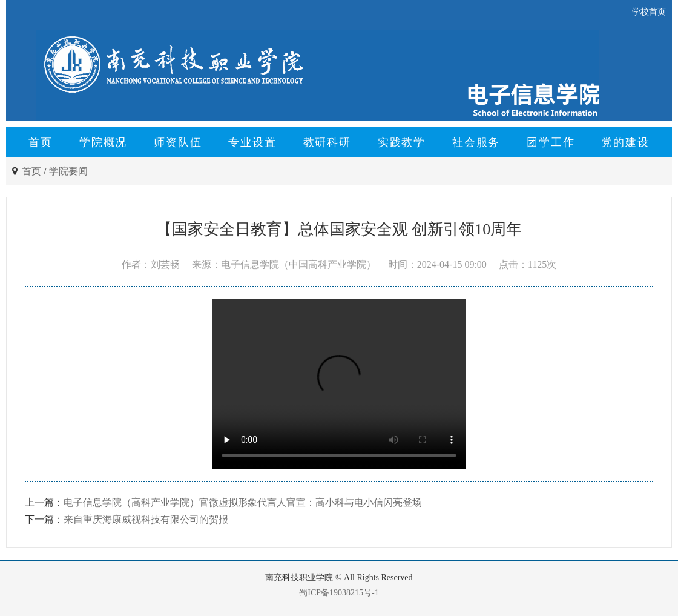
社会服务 (476, 142)
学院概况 (103, 142)
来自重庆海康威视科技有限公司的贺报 (146, 519)
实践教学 (402, 142)
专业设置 (252, 142)
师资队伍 (178, 142)
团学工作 (551, 142)
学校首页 (649, 12)
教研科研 (327, 142)
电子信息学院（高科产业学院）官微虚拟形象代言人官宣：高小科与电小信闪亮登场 (243, 502)
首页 (41, 142)
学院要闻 (68, 171)
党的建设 (625, 142)
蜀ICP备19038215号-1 (339, 593)
